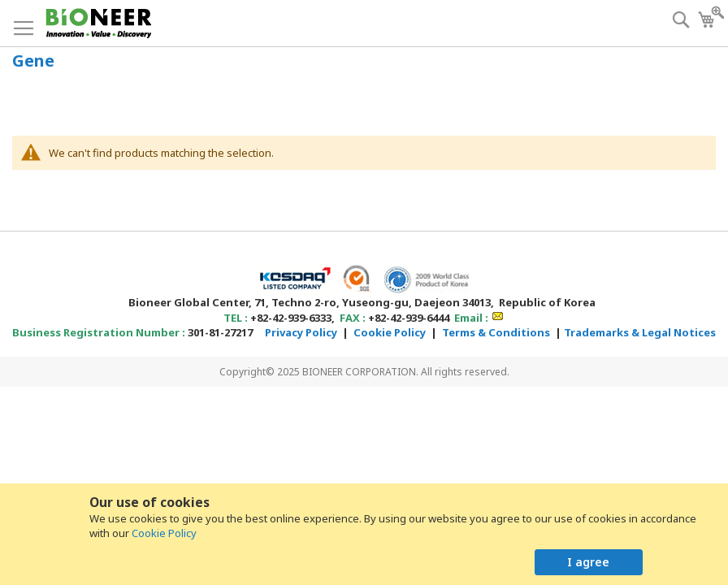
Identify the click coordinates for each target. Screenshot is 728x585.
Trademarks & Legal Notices (640, 332)
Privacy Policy (301, 332)
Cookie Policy (164, 533)
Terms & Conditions (496, 332)
